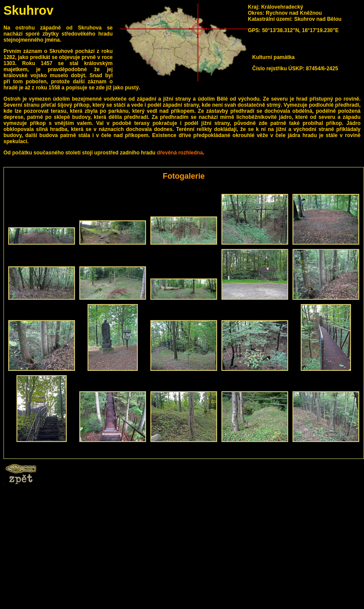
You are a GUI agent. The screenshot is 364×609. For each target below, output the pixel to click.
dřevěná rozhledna (180, 153)
